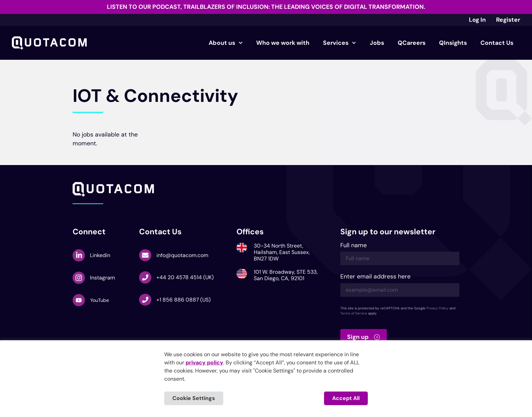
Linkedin (100, 255)
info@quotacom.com (182, 255)
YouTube (100, 300)
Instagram (102, 278)
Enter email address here (375, 277)
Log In (477, 20)
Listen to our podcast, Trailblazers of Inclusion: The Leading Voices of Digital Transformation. (266, 7)
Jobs (377, 43)
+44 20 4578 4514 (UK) (185, 277)
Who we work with (283, 43)
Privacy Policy (438, 308)
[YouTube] (79, 300)
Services (339, 43)
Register (508, 20)
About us (226, 43)
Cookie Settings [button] (194, 398)
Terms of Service (354, 313)
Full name (354, 246)
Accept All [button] (346, 398)
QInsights (453, 43)
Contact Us (497, 43)
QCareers (412, 43)
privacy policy (204, 362)
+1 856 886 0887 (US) (184, 300)
